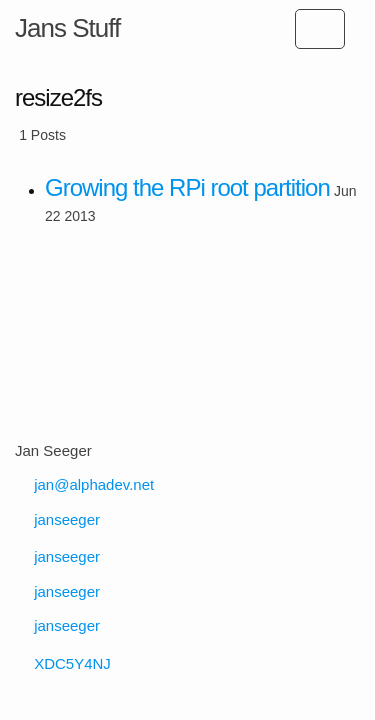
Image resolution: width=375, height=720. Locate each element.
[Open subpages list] (320, 29)
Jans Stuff (67, 28)
